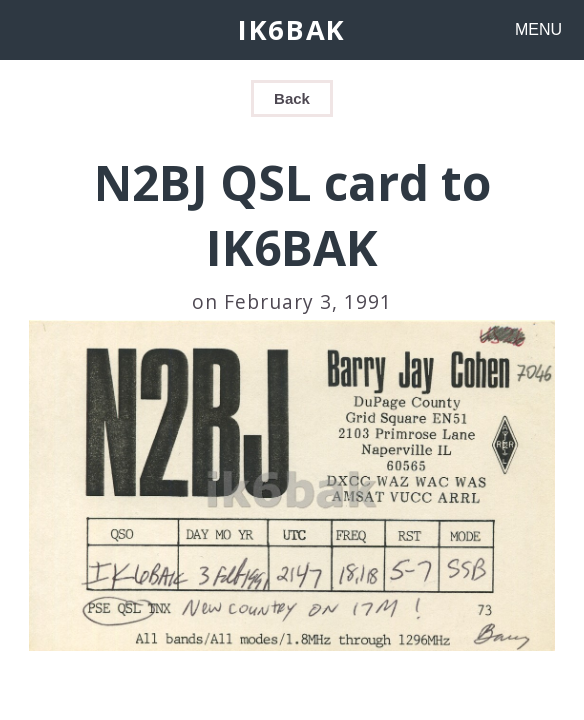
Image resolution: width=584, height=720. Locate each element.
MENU (538, 29)
